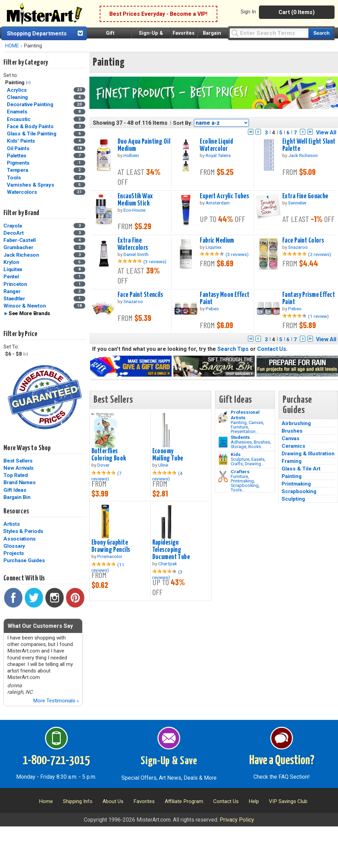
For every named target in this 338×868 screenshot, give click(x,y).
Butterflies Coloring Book (109, 455)
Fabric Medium (217, 241)
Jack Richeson (21, 255)
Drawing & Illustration (308, 454)
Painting (239, 422)
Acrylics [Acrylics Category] (18, 90)
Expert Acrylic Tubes (224, 196)
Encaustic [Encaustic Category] (19, 119)
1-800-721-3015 (56, 761)
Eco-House (134, 210)
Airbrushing (296, 423)
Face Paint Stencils (140, 295)
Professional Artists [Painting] (245, 415)
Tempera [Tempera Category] (18, 170)
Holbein (131, 155)
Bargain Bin (17, 497)
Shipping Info (78, 801)
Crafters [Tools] (240, 471)
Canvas (256, 422)
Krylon (11, 262)
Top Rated (16, 475)
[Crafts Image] (223, 459)
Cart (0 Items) (297, 12)
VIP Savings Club (288, 801)
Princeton (15, 284)
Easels (258, 459)
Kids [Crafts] (236, 454)
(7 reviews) (107, 476)
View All (326, 132)
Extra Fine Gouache (305, 196)
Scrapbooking (245, 485)
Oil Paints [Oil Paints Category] (19, 148)
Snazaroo (298, 247)
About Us (113, 801)
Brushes (262, 442)
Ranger (12, 291)
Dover (103, 465)
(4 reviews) (167, 476)
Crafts (237, 464)
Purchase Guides (24, 560)
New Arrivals (19, 468)
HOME (12, 46)
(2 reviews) (320, 254)
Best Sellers (18, 461)
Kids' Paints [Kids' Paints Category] (22, 141)
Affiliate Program (184, 801)
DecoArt (13, 233)
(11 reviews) (108, 567)
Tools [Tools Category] (15, 178)
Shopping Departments (37, 34)
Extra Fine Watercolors (133, 244)
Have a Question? (282, 761)
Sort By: (183, 123)
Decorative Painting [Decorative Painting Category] (31, 104)
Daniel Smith (136, 254)
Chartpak (168, 564)
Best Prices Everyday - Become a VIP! (158, 14)
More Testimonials (56, 701)
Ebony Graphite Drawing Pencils (111, 546)
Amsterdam (218, 203)
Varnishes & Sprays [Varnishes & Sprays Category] (31, 185)
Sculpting (293, 499)
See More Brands (29, 313)
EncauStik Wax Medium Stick (135, 200)
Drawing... (254, 464)
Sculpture (240, 459)
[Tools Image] (223, 477)
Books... (256, 447)
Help (254, 801)
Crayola (13, 226)
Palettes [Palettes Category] (17, 156)
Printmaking (242, 481)
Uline (163, 465)
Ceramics (293, 446)
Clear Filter (28, 83)
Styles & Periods (23, 531)
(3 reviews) (155, 261)
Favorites (184, 33)
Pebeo (212, 309)
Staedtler (14, 299)
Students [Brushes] (240, 437)
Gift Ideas (15, 490)
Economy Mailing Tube (168, 455)
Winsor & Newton (25, 306)
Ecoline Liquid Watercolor (216, 145)
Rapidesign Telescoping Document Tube (171, 550)
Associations (20, 539)
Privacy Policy (237, 820)
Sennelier (297, 203)
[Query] (269, 33)
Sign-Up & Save (169, 761)
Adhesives (241, 442)
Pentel (11, 277)
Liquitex (13, 269)
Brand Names (19, 482)
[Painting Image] (223, 417)
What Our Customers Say (40, 626)
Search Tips (233, 349)
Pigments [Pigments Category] (19, 163)
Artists (12, 524)
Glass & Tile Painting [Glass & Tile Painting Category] (32, 134)
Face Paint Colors (303, 241)
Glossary (14, 546)
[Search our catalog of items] (321, 33)
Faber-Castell (20, 240)
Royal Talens (218, 155)
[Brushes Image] (223, 442)
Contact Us (272, 349)
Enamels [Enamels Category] (18, 112)
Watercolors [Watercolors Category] (23, 192)
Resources (16, 511)
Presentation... (245, 431)
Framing (292, 461)
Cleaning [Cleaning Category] (18, 97)
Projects (14, 553)
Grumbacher (18, 247)
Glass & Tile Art (301, 469)
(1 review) (318, 316)
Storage (238, 447)
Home (46, 801)
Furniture (239, 427)
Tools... (238, 490)
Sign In (248, 12)
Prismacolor (110, 556)
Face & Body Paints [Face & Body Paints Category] (31, 126)
